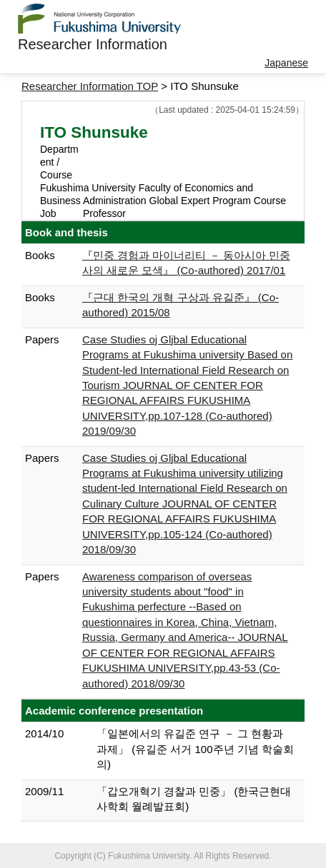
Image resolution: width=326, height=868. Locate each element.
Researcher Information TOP (90, 86)
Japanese (286, 63)
